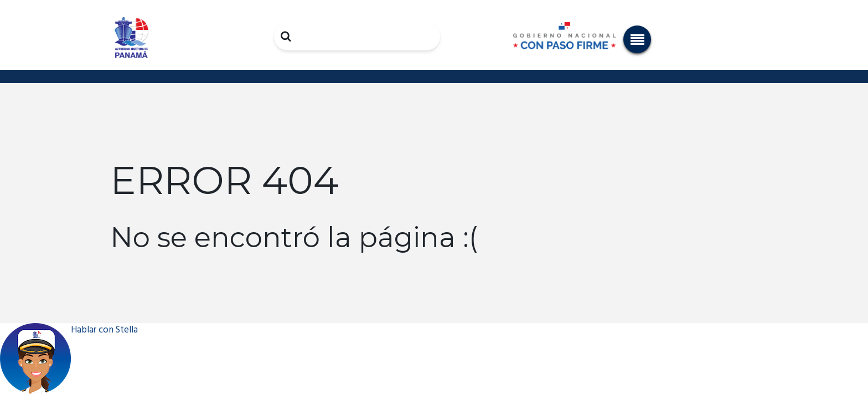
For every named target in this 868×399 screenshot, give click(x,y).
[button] (637, 39)
